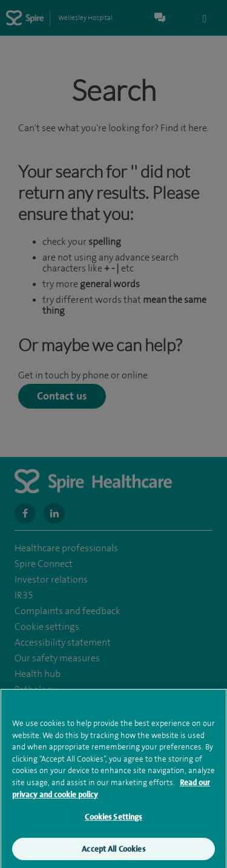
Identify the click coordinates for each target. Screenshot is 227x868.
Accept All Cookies (113, 854)
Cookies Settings (113, 823)
